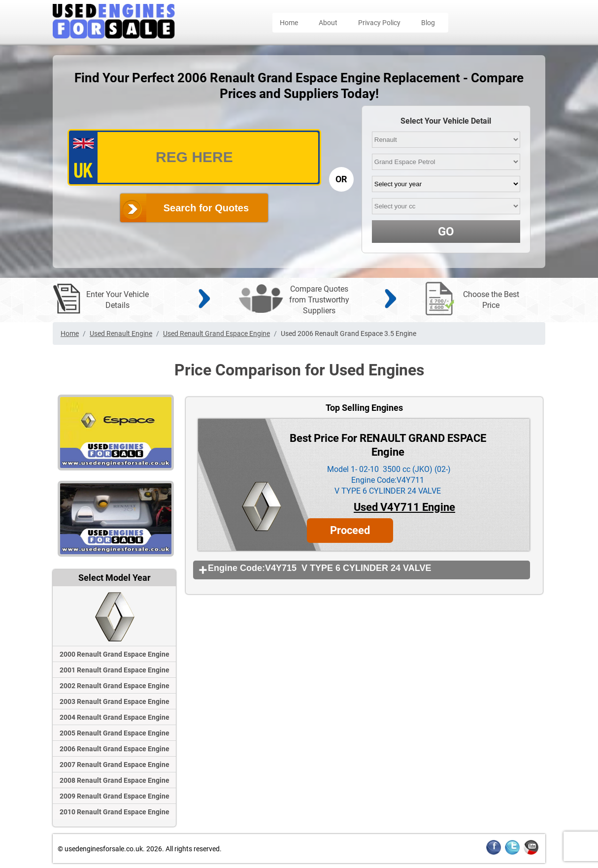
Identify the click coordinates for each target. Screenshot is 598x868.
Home (289, 23)
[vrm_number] (194, 157)
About (328, 23)
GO (446, 232)
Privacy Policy (379, 23)
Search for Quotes (206, 208)
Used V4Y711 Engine (404, 507)
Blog (428, 23)
